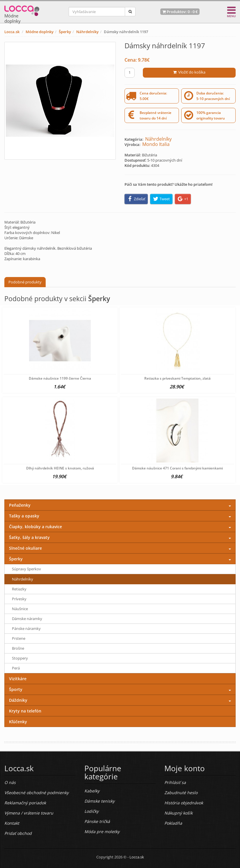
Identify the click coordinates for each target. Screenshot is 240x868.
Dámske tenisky (99, 801)
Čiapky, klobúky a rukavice (35, 527)
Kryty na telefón (25, 711)
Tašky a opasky (24, 516)
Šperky (65, 32)
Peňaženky (20, 505)
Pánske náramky (26, 628)
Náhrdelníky (87, 32)
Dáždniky (18, 700)
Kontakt (12, 823)
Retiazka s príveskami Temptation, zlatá (177, 378)
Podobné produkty (25, 282)
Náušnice (20, 609)
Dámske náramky (27, 619)
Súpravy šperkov (26, 569)
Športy (16, 689)
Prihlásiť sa (175, 782)
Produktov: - (180, 12)
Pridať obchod (18, 833)
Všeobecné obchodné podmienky (37, 793)
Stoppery (20, 658)
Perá (16, 668)
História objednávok (184, 803)
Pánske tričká (97, 821)
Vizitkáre (18, 679)
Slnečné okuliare (25, 548)
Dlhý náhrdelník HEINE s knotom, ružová (60, 468)
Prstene (19, 638)
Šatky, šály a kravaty (29, 537)
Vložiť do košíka (189, 72)
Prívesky (19, 599)
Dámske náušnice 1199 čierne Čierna (60, 378)
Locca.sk (12, 32)
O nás (10, 782)
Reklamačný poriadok (25, 803)
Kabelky (92, 791)
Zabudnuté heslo (181, 793)
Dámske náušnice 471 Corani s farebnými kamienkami (177, 468)
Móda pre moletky (102, 832)
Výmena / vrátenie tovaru (29, 813)
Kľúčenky (18, 722)
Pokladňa (173, 823)
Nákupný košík (178, 813)
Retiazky (19, 589)
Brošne (18, 648)
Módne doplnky (40, 32)
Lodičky (91, 811)
